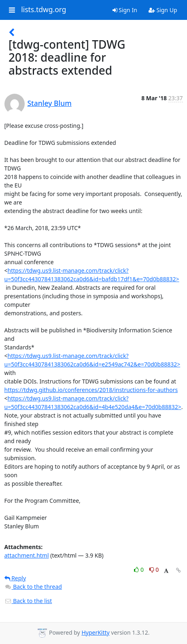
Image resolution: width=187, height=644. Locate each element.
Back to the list (28, 601)
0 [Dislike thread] (154, 570)
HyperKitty (95, 632)
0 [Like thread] (139, 570)
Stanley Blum (50, 103)
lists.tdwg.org (44, 10)
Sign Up (163, 10)
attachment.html (27, 555)
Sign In (125, 10)
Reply (15, 578)
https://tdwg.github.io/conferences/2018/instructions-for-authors (91, 390)
